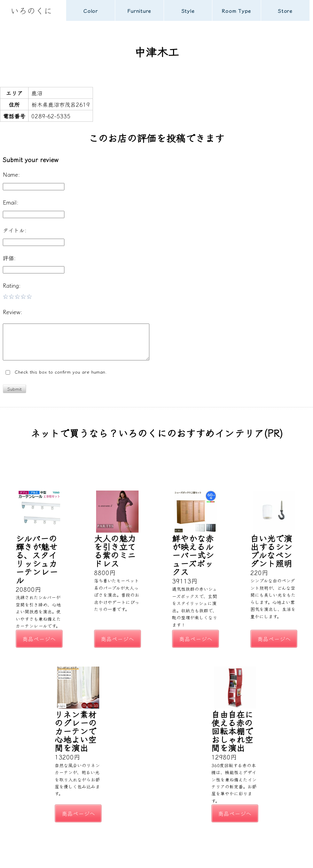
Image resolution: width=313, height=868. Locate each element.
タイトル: (15, 230)
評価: (9, 258)
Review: (13, 312)
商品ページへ (39, 639)
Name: (11, 174)
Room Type (236, 11)
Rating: (12, 285)
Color (91, 11)
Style (188, 11)
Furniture (139, 11)
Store (285, 11)
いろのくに (31, 10)
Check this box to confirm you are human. (56, 372)
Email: (11, 202)
